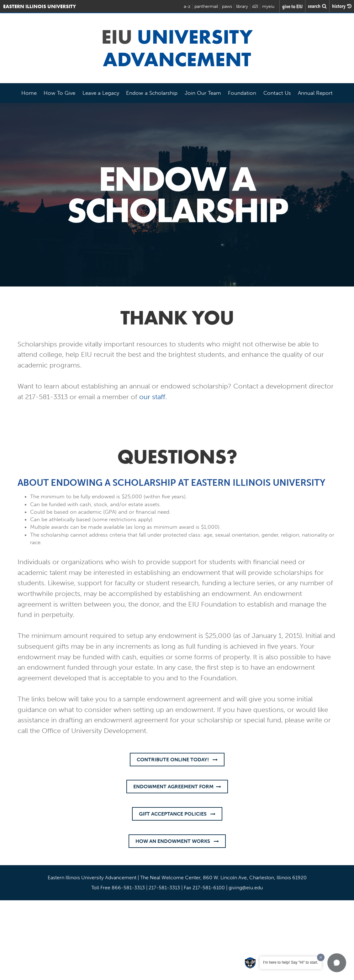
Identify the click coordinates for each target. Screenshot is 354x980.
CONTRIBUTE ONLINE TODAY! (177, 760)
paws (227, 6)
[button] (337, 963)
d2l (255, 6)
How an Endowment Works (177, 841)
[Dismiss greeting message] (321, 957)
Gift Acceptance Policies (177, 814)
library (242, 6)
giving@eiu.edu (246, 888)
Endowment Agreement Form (177, 787)
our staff (152, 397)
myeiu (268, 6)
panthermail (206, 6)
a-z (187, 6)
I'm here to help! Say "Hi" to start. (291, 962)
